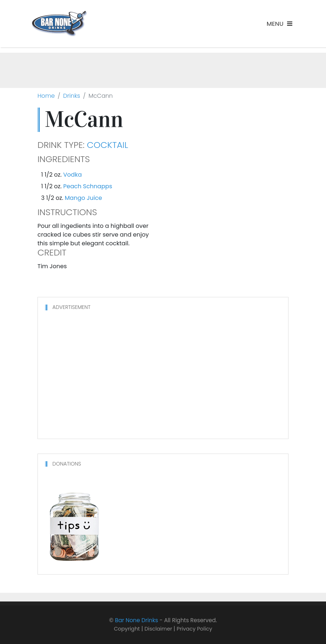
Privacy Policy (195, 629)
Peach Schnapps (88, 186)
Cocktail (108, 145)
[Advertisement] (163, 69)
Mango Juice (83, 198)
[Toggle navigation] (279, 24)
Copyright (127, 629)
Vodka (73, 175)
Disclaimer (158, 629)
